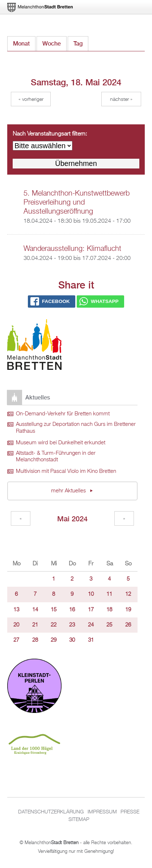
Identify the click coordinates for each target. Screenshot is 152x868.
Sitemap (79, 820)
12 (128, 594)
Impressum (102, 812)
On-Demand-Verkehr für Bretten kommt (63, 414)
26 (128, 625)
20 (16, 625)
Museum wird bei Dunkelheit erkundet (61, 443)
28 (35, 640)
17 (91, 610)
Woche (52, 44)
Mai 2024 (72, 519)
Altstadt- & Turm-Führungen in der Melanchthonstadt (56, 457)
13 (16, 610)
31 (91, 640)
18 (109, 610)
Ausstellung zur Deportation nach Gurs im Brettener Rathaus (76, 428)
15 (54, 610)
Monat (21, 44)
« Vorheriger (31, 99)
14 (35, 610)
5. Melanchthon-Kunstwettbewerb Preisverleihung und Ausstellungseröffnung (77, 202)
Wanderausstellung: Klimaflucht (72, 249)
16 (72, 610)
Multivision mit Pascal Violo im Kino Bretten (66, 471)
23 (72, 625)
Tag (81, 42)
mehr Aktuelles (69, 491)
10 (91, 594)
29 (54, 640)
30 (72, 640)
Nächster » (121, 99)
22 (54, 625)
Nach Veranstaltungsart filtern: (50, 134)
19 (128, 610)
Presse (130, 812)
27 (16, 640)
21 (35, 625)
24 (91, 625)
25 (109, 625)
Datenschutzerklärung (51, 812)
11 (109, 594)
